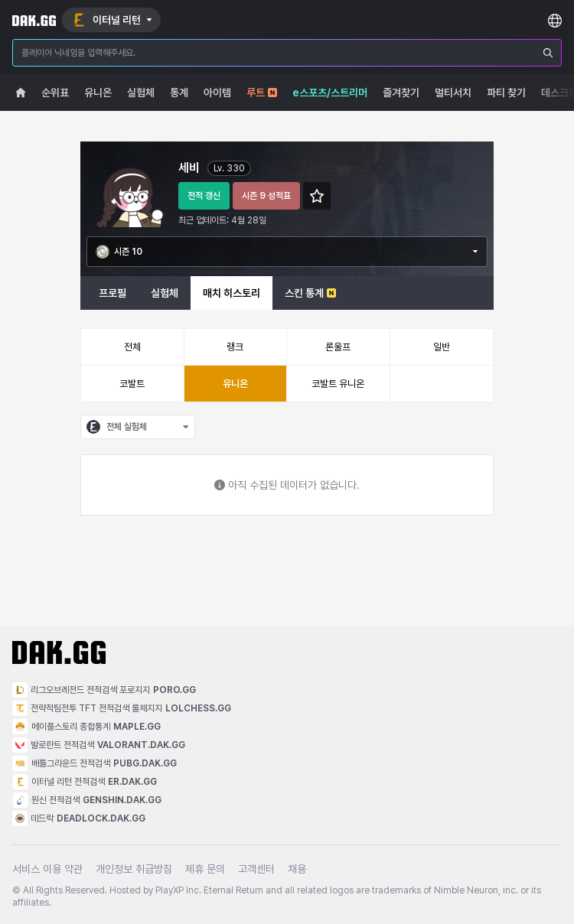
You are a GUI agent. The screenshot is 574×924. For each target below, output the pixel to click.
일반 (442, 347)
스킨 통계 (310, 293)
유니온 (235, 384)
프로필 (113, 293)
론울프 (338, 347)
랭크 (235, 347)
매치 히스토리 (232, 293)
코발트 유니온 (338, 384)
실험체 (165, 293)
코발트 (132, 384)
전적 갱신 (204, 196)
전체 (132, 347)
